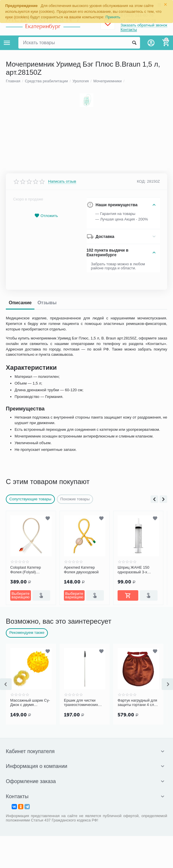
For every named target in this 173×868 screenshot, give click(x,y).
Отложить (46, 577)
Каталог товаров (7, 43)
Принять (113, 17)
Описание (20, 664)
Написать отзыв (62, 543)
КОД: (141, 543)
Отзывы (47, 664)
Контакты (129, 30)
